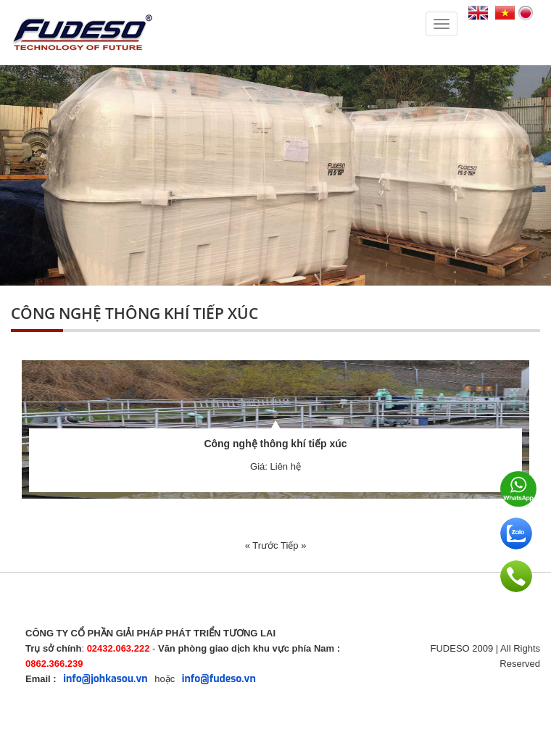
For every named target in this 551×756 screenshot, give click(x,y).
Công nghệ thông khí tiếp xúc (275, 444)
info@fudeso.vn (219, 679)
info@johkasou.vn (105, 679)
